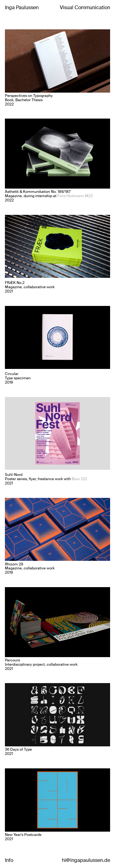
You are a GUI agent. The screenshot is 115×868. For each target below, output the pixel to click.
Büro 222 (79, 479)
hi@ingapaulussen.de (86, 860)
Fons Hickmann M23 (75, 196)
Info (9, 860)
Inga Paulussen (22, 7)
